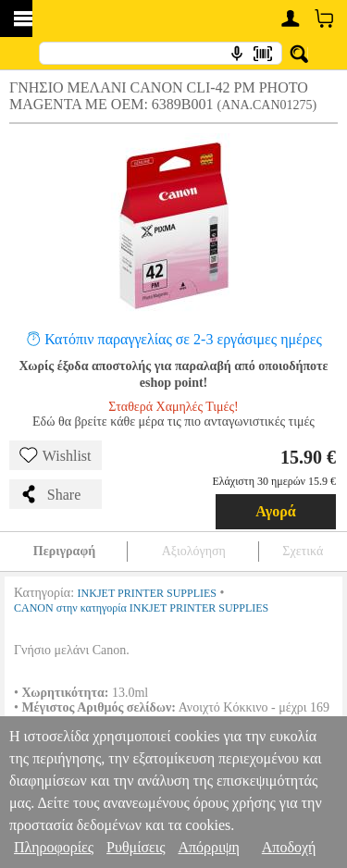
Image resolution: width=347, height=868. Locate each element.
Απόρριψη (208, 847)
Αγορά (276, 511)
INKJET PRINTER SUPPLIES (147, 593)
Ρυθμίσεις (136, 847)
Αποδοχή (289, 847)
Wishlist (56, 455)
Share (50, 494)
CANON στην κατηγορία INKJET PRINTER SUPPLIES (141, 608)
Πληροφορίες (54, 847)
